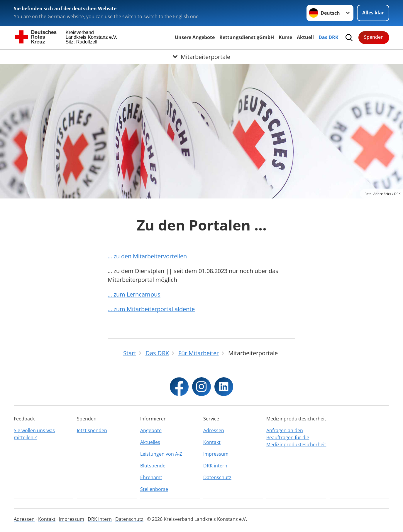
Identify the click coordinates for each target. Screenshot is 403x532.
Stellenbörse (154, 489)
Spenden (374, 37)
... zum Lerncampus (134, 294)
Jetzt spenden (92, 430)
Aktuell (305, 37)
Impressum (216, 454)
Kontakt (212, 442)
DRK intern (215, 466)
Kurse (285, 37)
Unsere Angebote (195, 37)
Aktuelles (150, 442)
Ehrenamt (151, 477)
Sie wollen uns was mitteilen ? (34, 434)
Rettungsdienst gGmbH (247, 37)
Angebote (151, 430)
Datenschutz (217, 477)
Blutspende (153, 466)
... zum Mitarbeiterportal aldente (151, 309)
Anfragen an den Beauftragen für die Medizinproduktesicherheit (296, 437)
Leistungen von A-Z (161, 454)
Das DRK (329, 37)
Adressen (214, 430)
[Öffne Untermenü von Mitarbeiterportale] (201, 57)
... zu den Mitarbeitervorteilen (147, 256)
